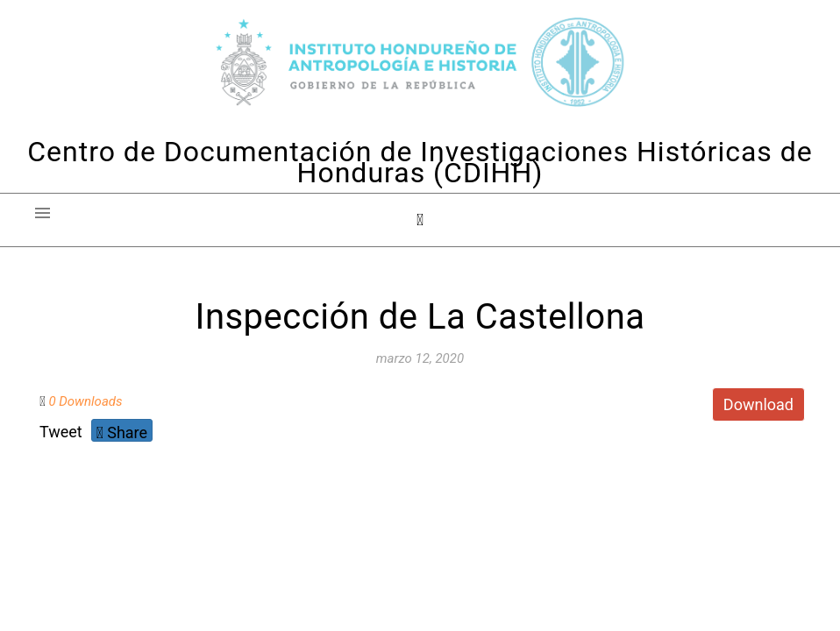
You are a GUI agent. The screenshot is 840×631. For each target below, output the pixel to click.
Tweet (61, 432)
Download (758, 404)
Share (122, 432)
